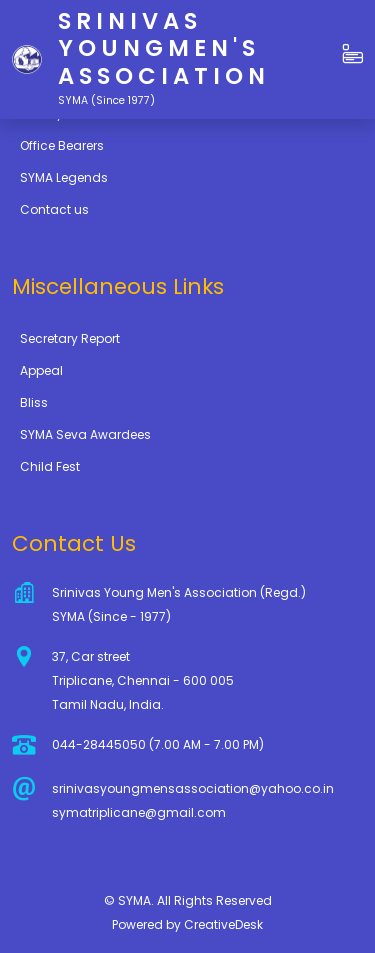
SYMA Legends (64, 177)
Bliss (34, 402)
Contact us (54, 209)
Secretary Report (70, 338)
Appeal (41, 370)
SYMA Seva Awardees (85, 434)
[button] (353, 55)
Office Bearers (62, 145)
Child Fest (50, 466)
